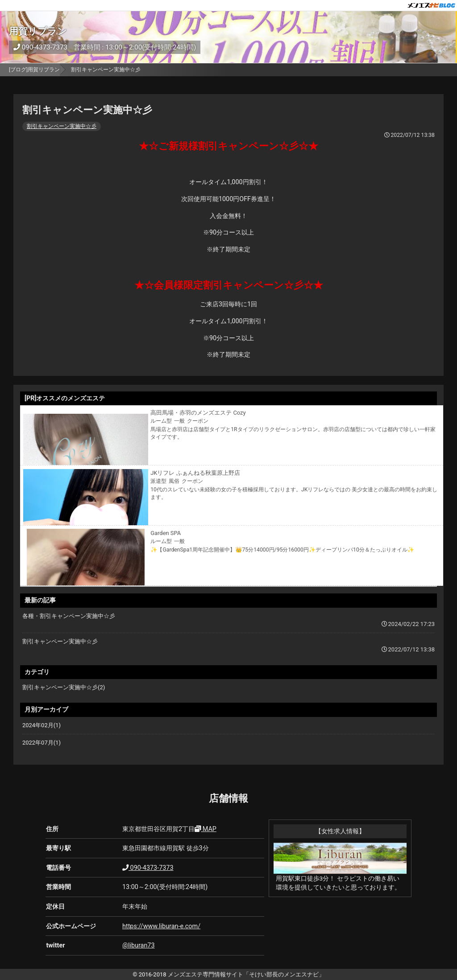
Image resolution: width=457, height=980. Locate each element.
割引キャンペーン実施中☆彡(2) (64, 687)
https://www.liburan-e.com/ (161, 926)
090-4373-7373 (40, 47)
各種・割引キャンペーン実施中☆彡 (69, 616)
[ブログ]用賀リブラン (34, 70)
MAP (206, 829)
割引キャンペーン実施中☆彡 (62, 126)
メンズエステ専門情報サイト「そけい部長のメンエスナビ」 (246, 974)
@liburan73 (138, 945)
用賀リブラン (38, 31)
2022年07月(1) (42, 743)
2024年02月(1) (42, 725)
